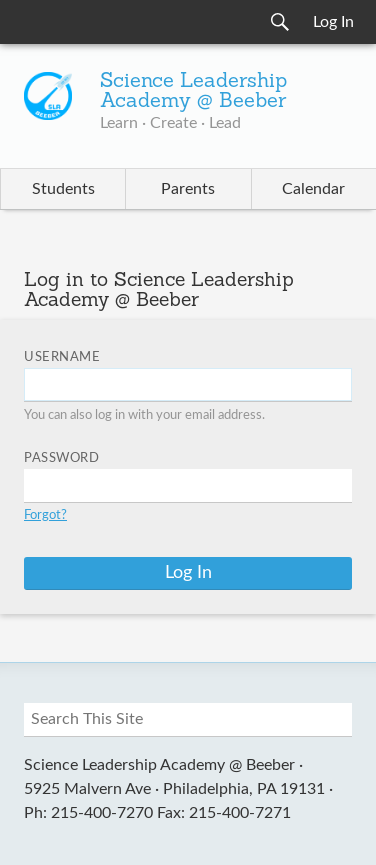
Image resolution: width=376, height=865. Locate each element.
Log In (333, 22)
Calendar (313, 189)
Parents (188, 189)
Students (63, 189)
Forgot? (45, 515)
